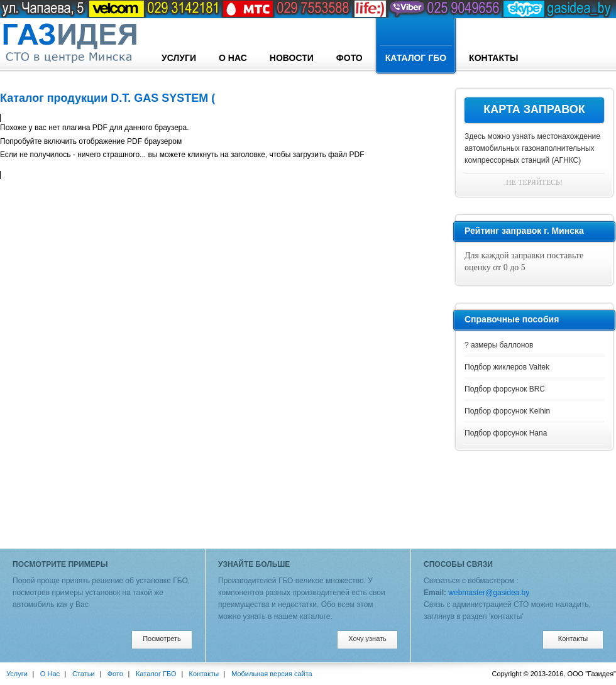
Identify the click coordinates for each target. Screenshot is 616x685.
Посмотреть (162, 638)
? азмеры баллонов (499, 345)
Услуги (179, 58)
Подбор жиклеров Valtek (507, 367)
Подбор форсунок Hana (506, 433)
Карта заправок (534, 109)
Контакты (493, 58)
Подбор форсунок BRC (505, 389)
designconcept (69, 43)
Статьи (84, 674)
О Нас (233, 58)
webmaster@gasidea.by (489, 593)
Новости (292, 58)
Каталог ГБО (416, 47)
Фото (349, 58)
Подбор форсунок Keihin (507, 411)
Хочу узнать (367, 638)
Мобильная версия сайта (272, 674)
